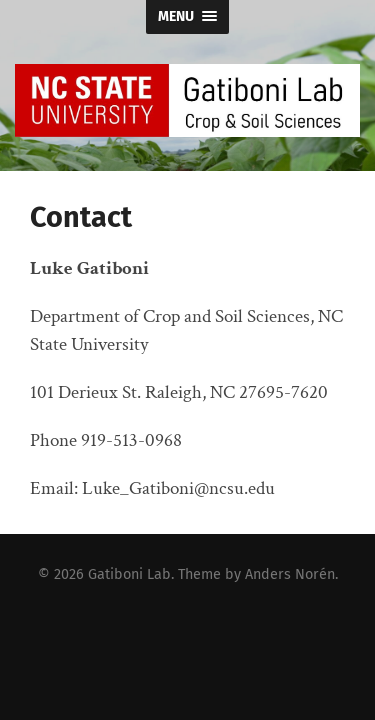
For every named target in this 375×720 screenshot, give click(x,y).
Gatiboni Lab (129, 574)
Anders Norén (290, 574)
